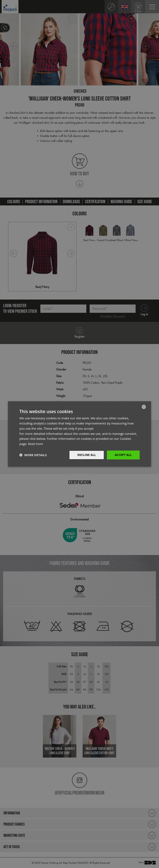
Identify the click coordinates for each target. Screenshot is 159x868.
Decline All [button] (86, 455)
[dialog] (79, 434)
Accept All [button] (123, 455)
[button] (33, 455)
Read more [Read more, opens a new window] (36, 444)
